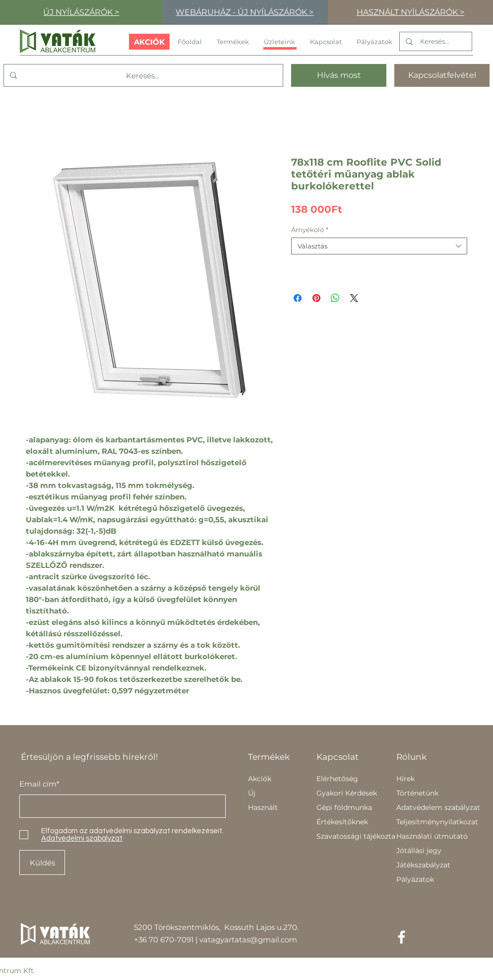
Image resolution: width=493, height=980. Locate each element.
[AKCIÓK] (149, 42)
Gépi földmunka (344, 807)
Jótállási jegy (419, 851)
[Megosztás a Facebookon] (298, 298)
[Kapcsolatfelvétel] (442, 75)
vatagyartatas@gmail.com (248, 940)
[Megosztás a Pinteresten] (316, 298)
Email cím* (39, 784)
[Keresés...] (435, 41)
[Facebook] (401, 937)
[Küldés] (42, 862)
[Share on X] (354, 298)
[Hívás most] (339, 75)
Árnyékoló (310, 230)
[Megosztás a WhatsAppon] (335, 298)
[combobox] (379, 246)
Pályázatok (415, 879)
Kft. (29, 971)
